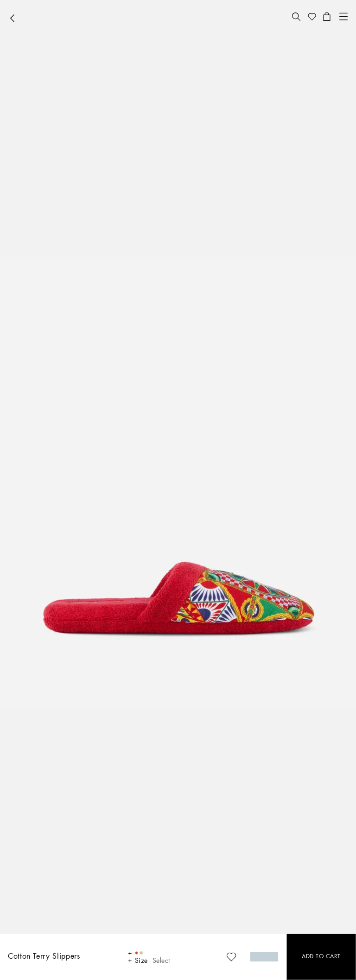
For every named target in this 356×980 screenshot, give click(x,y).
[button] (296, 17)
